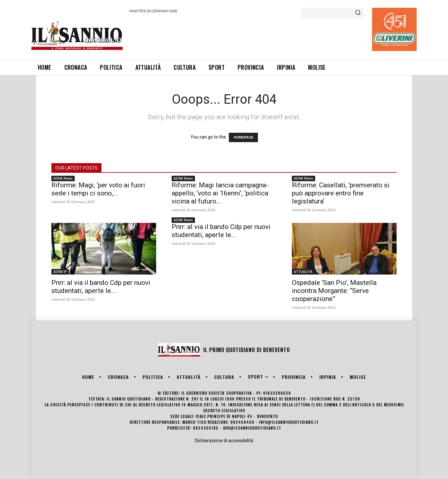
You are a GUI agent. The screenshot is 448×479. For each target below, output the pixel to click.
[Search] (358, 13)
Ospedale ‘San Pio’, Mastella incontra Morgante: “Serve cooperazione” (334, 291)
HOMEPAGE (243, 137)
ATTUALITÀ (303, 272)
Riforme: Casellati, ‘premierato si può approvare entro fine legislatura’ (341, 193)
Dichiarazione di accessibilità (224, 441)
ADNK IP (60, 272)
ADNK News (63, 178)
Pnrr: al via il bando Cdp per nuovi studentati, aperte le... (101, 287)
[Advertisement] (247, 35)
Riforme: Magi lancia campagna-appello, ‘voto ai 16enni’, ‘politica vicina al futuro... (220, 193)
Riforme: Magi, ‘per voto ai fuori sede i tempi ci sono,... (98, 189)
